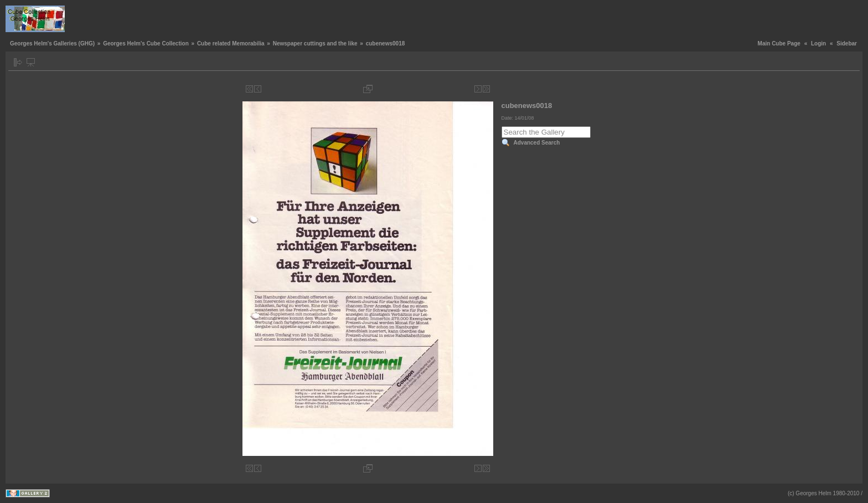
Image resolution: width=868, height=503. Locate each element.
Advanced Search (537, 143)
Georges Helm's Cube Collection (146, 43)
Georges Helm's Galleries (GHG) (52, 43)
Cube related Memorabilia (231, 43)
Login (818, 43)
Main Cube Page (779, 43)
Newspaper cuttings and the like (315, 43)
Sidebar (847, 43)
